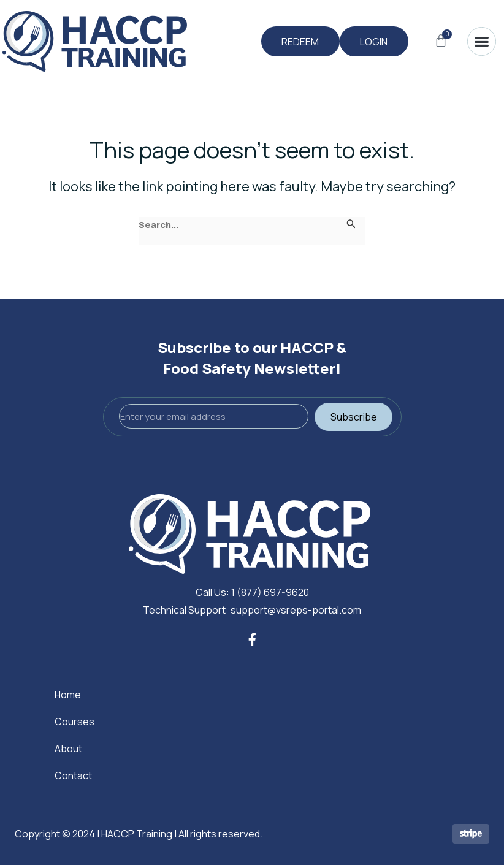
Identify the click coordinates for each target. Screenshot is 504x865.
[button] (482, 41)
